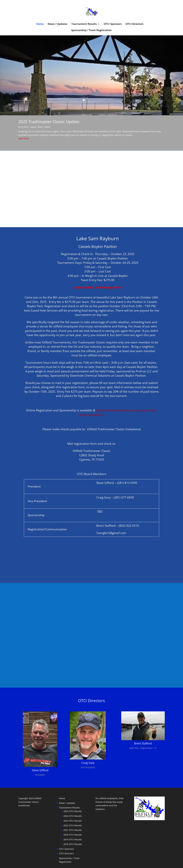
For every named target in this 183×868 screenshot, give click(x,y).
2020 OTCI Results (73, 822)
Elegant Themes (40, 864)
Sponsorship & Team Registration (98, 274)
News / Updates (58, 24)
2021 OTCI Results (73, 817)
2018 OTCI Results (73, 831)
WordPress (69, 864)
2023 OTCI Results (73, 808)
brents (25, 114)
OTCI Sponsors (113, 24)
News (48, 114)
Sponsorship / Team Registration (91, 30)
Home (40, 24)
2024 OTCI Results (73, 803)
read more (24, 126)
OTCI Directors (134, 24)
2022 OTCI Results (73, 812)
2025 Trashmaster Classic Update (49, 109)
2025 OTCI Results (73, 798)
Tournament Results (84, 24)
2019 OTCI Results (73, 826)
